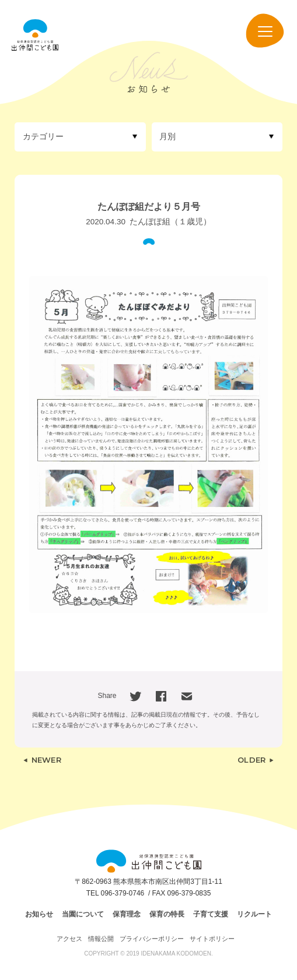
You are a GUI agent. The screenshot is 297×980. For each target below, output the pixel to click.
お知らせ (39, 914)
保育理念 (127, 914)
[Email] (187, 695)
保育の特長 (167, 914)
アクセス (69, 939)
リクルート (254, 914)
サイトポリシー (212, 939)
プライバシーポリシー (152, 939)
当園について (83, 914)
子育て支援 (211, 914)
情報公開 (101, 939)
